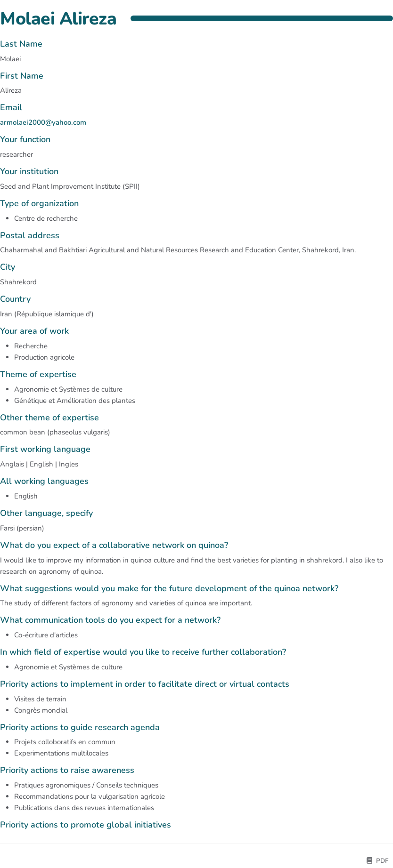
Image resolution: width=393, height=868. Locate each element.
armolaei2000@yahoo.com (43, 122)
